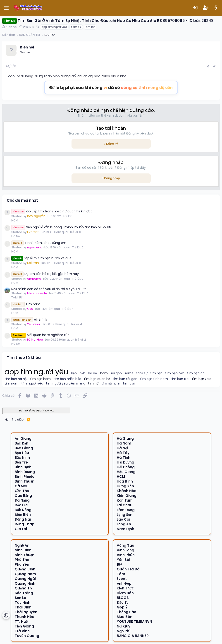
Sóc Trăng (24, 593)
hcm (104, 373)
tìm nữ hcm (111, 383)
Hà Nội (16, 236)
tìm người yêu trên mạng (66, 383)
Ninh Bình (23, 550)
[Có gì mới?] (216, 8)
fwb (82, 373)
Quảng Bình (25, 569)
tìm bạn (156, 373)
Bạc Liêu (22, 453)
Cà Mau (22, 486)
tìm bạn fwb (175, 373)
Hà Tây (123, 453)
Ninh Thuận (25, 555)
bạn (74, 373)
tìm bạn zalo (202, 379)
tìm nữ (90, 27)
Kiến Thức (125, 588)
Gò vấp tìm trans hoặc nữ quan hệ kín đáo (52, 211)
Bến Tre (21, 462)
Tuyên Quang (27, 636)
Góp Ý (122, 607)
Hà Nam (124, 443)
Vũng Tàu (125, 545)
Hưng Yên (125, 486)
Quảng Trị (23, 588)
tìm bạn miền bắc (67, 379)
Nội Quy (124, 626)
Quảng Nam (25, 574)
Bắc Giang (24, 448)
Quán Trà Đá (128, 569)
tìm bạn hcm (41, 379)
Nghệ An (22, 545)
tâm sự (76, 27)
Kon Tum (125, 500)
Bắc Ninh (22, 458)
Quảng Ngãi (25, 579)
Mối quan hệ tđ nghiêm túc (40, 335)
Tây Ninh (23, 602)
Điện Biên (23, 515)
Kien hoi (12, 27)
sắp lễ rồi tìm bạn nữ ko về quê (41, 258)
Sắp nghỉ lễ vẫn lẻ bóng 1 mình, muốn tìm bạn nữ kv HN (61, 227)
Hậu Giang (126, 472)
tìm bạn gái (196, 373)
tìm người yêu (32, 383)
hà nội (93, 373)
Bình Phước (25, 477)
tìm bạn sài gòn (125, 379)
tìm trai (129, 383)
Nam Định (125, 529)
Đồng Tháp (25, 524)
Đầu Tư (123, 602)
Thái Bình (23, 607)
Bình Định (23, 467)
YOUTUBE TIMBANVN (134, 621)
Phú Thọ (22, 560)
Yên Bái (123, 560)
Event (122, 579)
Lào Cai (123, 519)
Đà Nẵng (22, 500)
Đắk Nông (23, 510)
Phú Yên (22, 564)
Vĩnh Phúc (126, 555)
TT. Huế (21, 621)
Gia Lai (21, 529)
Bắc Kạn (21, 443)
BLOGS (123, 598)
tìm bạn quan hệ (97, 379)
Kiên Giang (127, 496)
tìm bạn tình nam (154, 379)
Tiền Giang (24, 626)
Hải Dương (125, 462)
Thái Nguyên (26, 612)
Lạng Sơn (125, 515)
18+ (120, 564)
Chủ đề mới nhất (22, 200)
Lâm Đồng (126, 510)
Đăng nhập (112, 178)
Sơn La (20, 598)
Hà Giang (125, 439)
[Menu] (6, 8)
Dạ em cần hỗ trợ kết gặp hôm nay (45, 274)
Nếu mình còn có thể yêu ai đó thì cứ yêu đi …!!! (49, 289)
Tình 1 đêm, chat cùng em (39, 243)
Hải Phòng (126, 467)
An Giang (23, 439)
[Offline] (17, 51)
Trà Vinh (22, 631)
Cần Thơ (22, 491)
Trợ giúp (18, 419)
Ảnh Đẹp (124, 583)
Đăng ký (112, 144)
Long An (124, 524)
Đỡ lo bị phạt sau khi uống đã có (111, 88)
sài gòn (116, 373)
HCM (15, 220)
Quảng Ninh (25, 583)
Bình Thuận (25, 481)
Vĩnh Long (125, 550)
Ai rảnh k (29, 320)
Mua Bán (125, 617)
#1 (215, 66)
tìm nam (12, 383)
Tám (121, 574)
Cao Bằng (23, 496)
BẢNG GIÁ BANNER (133, 636)
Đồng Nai (23, 519)
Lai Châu (125, 505)
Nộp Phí (124, 631)
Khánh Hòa (127, 491)
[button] (7, 419)
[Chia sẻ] (208, 66)
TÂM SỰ (17, 297)
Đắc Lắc (21, 505)
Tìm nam (26, 304)
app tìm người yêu (54, 27)
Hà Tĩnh (124, 458)
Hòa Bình (125, 481)
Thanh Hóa (25, 617)
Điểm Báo (125, 593)
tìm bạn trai (180, 379)
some (129, 373)
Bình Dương (25, 472)
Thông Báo (127, 612)
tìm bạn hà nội (16, 379)
